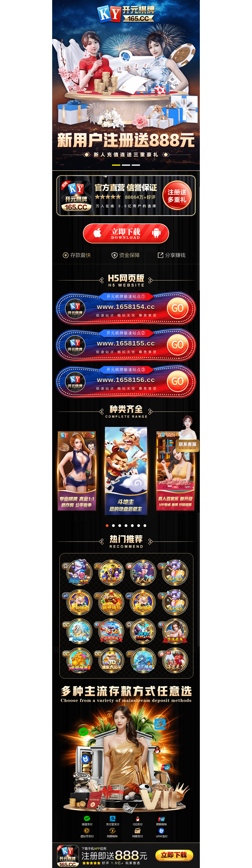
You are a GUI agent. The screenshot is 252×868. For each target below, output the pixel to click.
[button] (116, 165)
